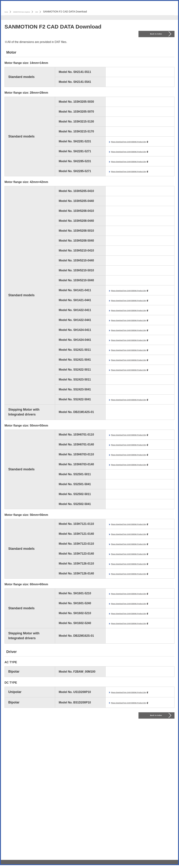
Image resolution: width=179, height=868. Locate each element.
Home (8, 12)
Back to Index (157, 34)
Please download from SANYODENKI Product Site (141, 144)
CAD (57, 12)
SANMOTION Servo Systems (33, 12)
